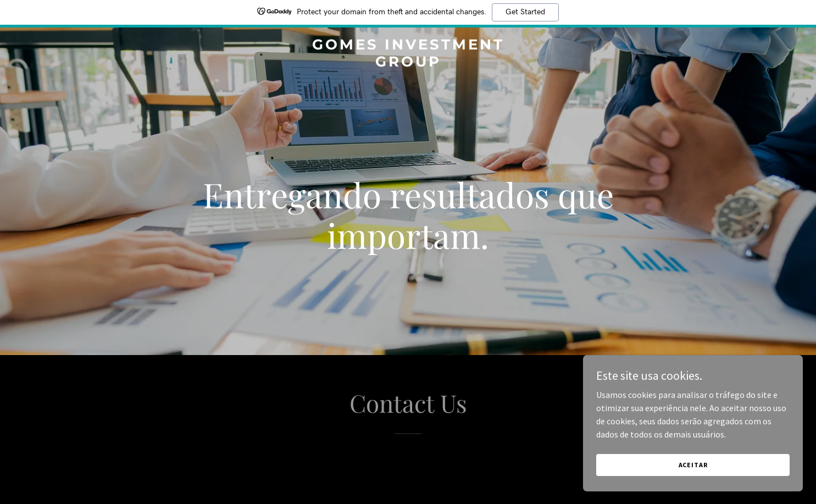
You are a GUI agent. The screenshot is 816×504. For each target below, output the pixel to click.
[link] (408, 63)
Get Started (525, 12)
